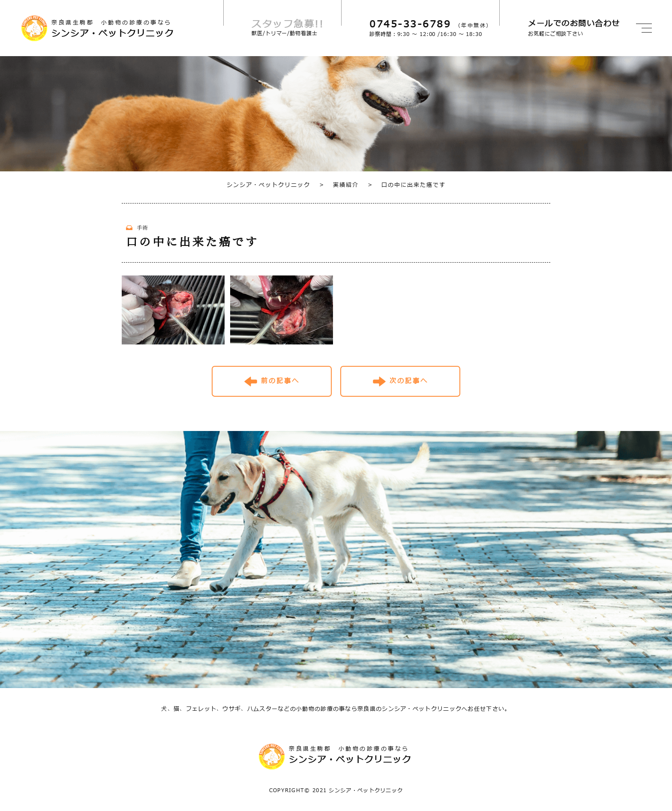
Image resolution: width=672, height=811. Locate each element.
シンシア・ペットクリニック (268, 185)
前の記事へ (280, 381)
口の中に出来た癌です (407, 185)
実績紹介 (339, 185)
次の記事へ (409, 381)
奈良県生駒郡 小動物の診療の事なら (137, 29)
